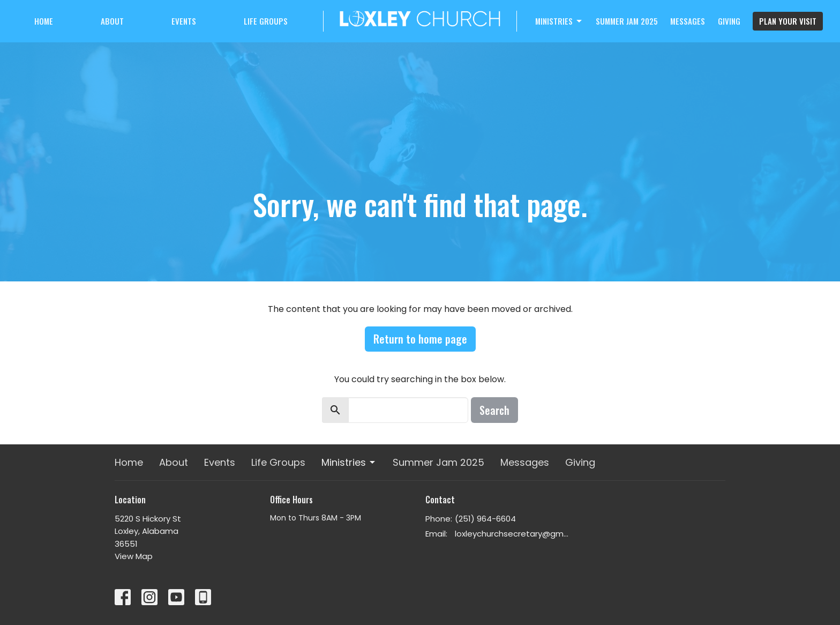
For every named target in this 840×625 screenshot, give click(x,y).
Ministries (559, 21)
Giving (729, 21)
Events (184, 21)
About (112, 21)
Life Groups (266, 21)
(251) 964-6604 (485, 519)
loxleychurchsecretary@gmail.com (512, 534)
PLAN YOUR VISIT (788, 21)
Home (44, 21)
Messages (688, 21)
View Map (134, 556)
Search (494, 410)
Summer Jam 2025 (627, 21)
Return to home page (420, 339)
